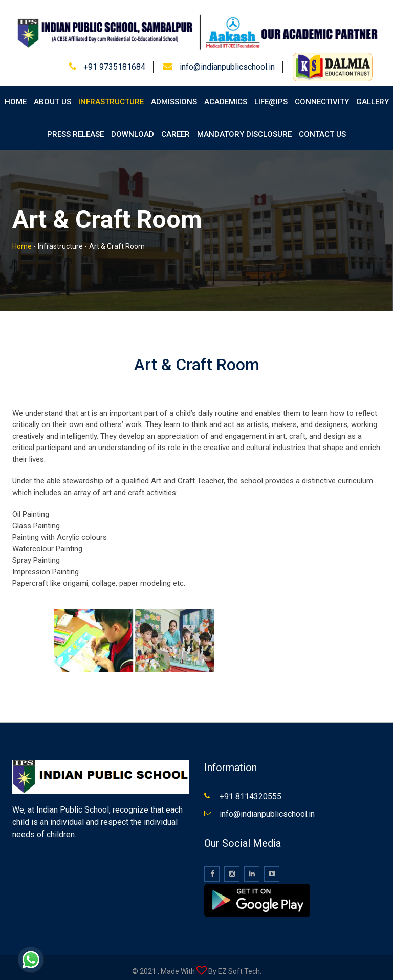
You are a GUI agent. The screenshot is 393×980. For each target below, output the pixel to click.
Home (16, 95)
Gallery (373, 95)
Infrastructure (111, 95)
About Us (52, 95)
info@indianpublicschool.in (227, 60)
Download (133, 127)
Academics (226, 95)
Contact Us (322, 127)
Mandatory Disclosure (244, 127)
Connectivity (322, 95)
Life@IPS (271, 95)
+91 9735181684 (114, 60)
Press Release (75, 127)
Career (176, 127)
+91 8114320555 (250, 789)
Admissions (174, 95)
